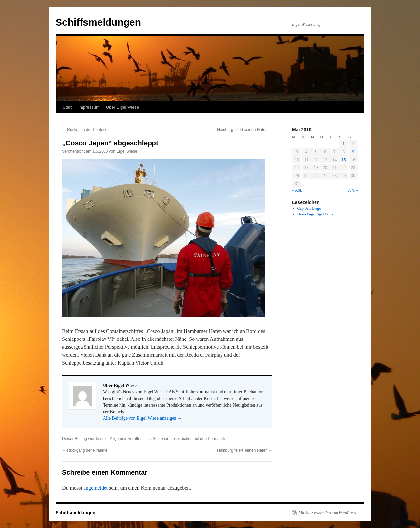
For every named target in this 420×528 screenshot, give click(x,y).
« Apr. (297, 190)
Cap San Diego (309, 208)
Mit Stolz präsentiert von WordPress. (328, 513)
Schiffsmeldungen (98, 22)
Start (67, 107)
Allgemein (118, 439)
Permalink (216, 439)
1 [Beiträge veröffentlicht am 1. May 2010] (344, 144)
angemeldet (96, 488)
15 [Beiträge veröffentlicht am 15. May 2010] (344, 160)
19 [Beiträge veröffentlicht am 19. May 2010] (316, 168)
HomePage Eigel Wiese (316, 214)
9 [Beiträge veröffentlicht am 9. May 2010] (353, 152)
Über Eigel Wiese (123, 107)
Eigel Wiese (127, 151)
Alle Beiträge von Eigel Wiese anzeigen (142, 418)
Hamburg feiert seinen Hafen (245, 130)
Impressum (89, 107)
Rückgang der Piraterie (85, 130)
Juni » (353, 190)
